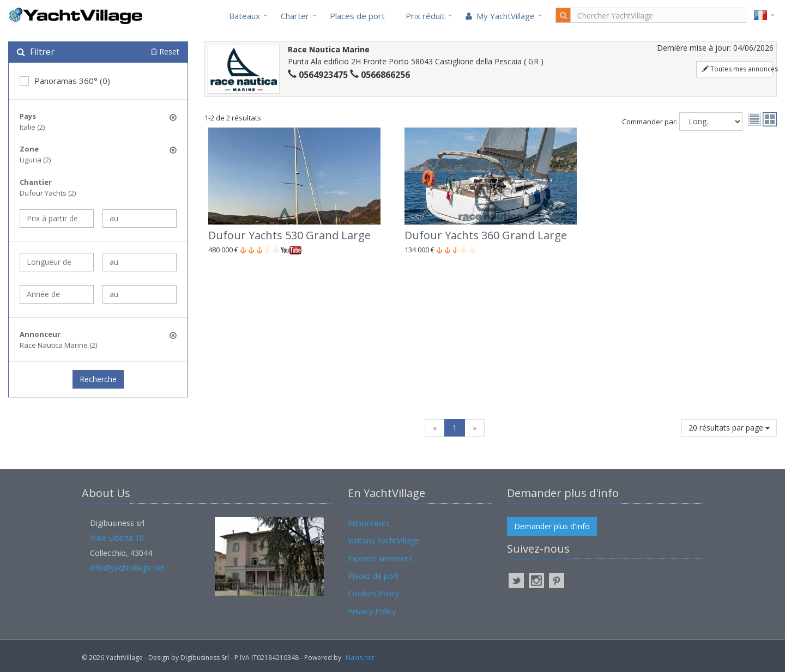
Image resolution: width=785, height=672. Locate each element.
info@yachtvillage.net (127, 568)
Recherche (98, 379)
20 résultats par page (729, 428)
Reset (165, 52)
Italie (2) (32, 127)
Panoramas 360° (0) (65, 81)
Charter (295, 16)
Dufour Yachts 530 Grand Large (289, 235)
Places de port (357, 16)
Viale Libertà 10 (117, 538)
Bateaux (244, 16)
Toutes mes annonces (737, 69)
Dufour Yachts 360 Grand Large (486, 235)
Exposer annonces (380, 558)
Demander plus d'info (552, 526)
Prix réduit (425, 16)
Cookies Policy (373, 593)
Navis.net (360, 658)
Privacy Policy (372, 611)
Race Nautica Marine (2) (58, 345)
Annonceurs (369, 523)
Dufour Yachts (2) (48, 193)
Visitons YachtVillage (384, 540)
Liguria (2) (35, 160)
